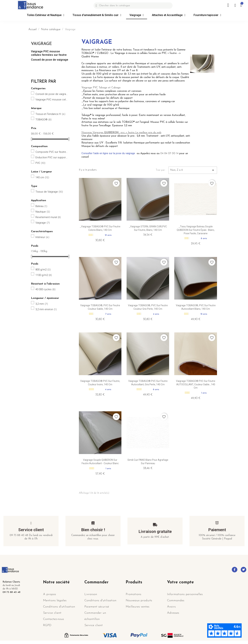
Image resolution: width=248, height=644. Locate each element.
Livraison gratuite (155, 532)
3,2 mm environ (46, 309)
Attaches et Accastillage (169, 15)
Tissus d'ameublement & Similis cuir (97, 15)
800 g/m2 (43, 270)
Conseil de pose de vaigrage (50, 60)
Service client (31, 530)
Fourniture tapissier (207, 15)
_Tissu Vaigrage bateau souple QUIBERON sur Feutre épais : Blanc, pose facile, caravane (196, 230)
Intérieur (42, 237)
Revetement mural (48, 217)
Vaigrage (137, 15)
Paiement (217, 530)
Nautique (43, 212)
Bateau (41, 206)
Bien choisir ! (93, 530)
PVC (40, 163)
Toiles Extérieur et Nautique (46, 15)
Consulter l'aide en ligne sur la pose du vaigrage (108, 153)
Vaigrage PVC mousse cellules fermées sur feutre (49, 53)
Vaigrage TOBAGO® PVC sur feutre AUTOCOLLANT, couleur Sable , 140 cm (196, 384)
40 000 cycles (46, 289)
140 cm (42, 177)
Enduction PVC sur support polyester (52, 157)
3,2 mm (42, 304)
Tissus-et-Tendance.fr (50, 114)
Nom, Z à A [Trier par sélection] (193, 170)
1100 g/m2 (44, 275)
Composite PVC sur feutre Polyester (52, 152)
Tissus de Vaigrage (49, 192)
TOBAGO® (44, 120)
